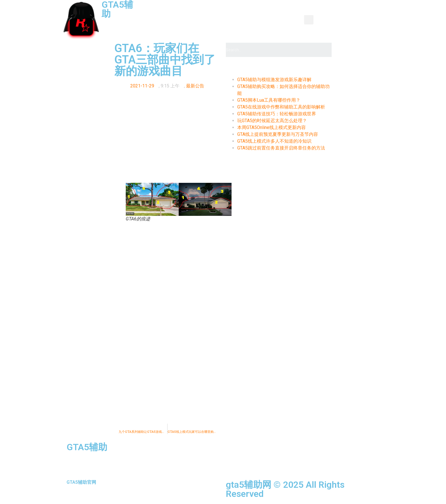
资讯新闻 (185, 13)
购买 (294, 26)
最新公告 (195, 86)
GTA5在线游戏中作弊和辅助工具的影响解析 (281, 107)
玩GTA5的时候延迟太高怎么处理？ (272, 121)
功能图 (262, 13)
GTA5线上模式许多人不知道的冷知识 (274, 141)
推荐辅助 (216, 26)
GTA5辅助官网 (81, 482)
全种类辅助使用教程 (257, 26)
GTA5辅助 (87, 447)
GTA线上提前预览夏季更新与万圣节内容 (278, 134)
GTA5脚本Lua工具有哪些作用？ (269, 100)
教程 (239, 13)
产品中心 (214, 13)
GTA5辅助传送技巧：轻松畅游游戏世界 (277, 114)
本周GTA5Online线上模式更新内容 (271, 127)
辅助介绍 (289, 13)
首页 (160, 13)
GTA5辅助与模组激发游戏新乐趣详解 (274, 80)
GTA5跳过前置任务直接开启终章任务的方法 (281, 148)
